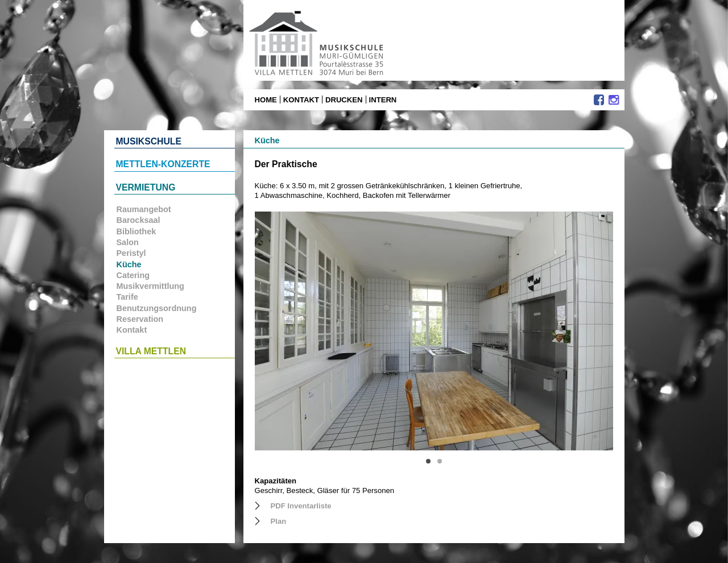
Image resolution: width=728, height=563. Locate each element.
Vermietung (146, 187)
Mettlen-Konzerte (163, 164)
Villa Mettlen (151, 351)
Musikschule (149, 141)
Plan (279, 521)
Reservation (140, 319)
